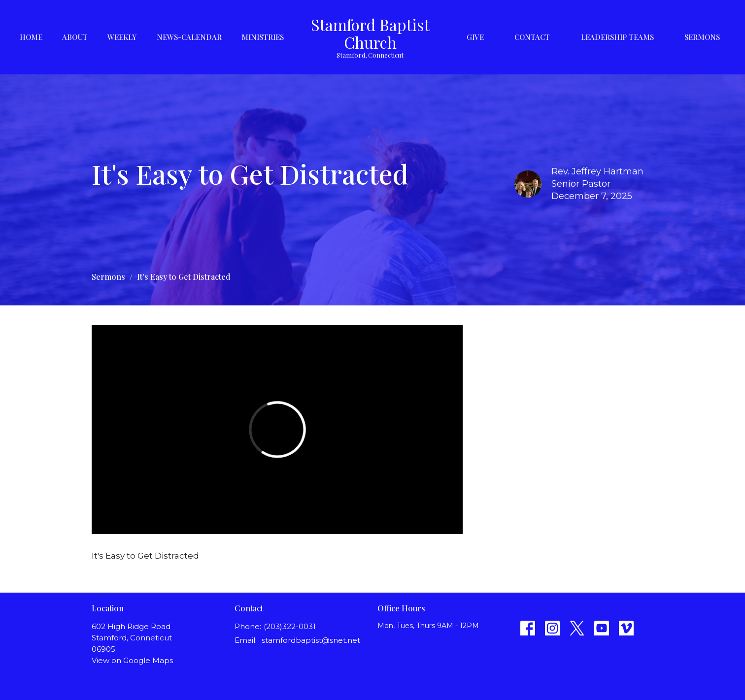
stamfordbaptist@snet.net (311, 640)
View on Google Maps (132, 660)
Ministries (263, 37)
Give (475, 37)
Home (31, 37)
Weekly (122, 37)
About (75, 37)
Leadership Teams (617, 37)
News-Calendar (189, 37)
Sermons (702, 37)
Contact (532, 37)
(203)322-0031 (290, 626)
